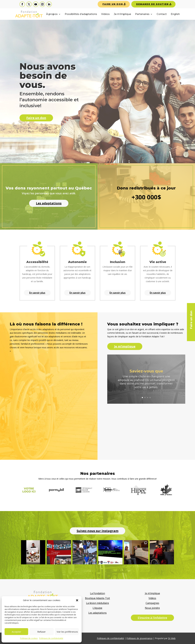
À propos (52, 14)
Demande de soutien (152, 4)
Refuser (42, 632)
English (175, 14)
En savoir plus (37, 293)
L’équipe (97, 608)
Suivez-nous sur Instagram (97, 531)
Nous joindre (152, 608)
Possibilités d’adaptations (81, 14)
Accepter (16, 632)
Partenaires (142, 14)
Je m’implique (122, 14)
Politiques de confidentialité (51, 638)
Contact (162, 14)
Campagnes (152, 603)
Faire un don (113, 4)
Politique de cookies (29, 638)
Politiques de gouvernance (139, 638)
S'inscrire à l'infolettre (152, 618)
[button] (77, 600)
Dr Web (172, 638)
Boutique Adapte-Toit (97, 598)
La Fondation (97, 593)
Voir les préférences (67, 632)
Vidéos (105, 14)
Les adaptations (97, 613)
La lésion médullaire (97, 603)
